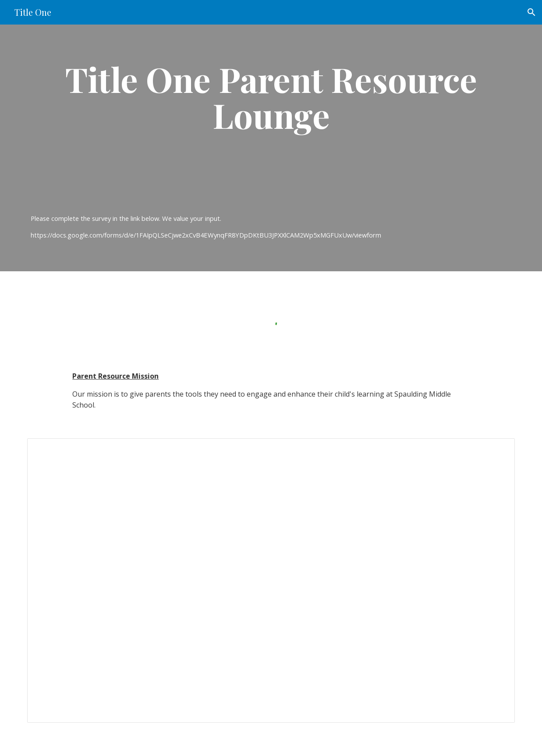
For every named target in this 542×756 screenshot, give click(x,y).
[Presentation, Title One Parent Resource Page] (271, 581)
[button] (531, 12)
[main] (271, 128)
